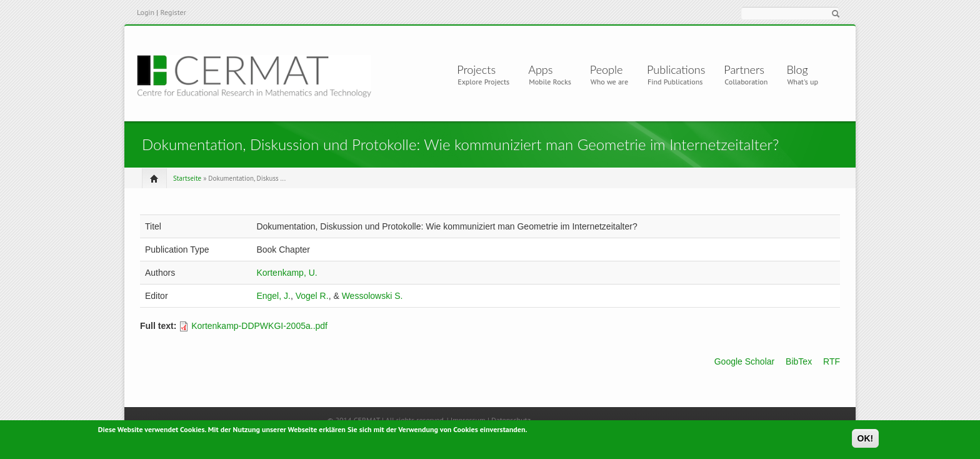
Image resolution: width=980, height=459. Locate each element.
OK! (866, 440)
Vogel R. (312, 296)
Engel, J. (273, 296)
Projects (479, 69)
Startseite (187, 178)
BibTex (799, 361)
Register (173, 12)
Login (146, 12)
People (607, 69)
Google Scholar (745, 361)
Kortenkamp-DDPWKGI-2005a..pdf (259, 326)
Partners (744, 69)
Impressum (468, 420)
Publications (676, 69)
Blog (797, 69)
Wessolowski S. (372, 296)
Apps (545, 69)
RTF (832, 361)
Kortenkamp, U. (287, 273)
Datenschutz (511, 420)
